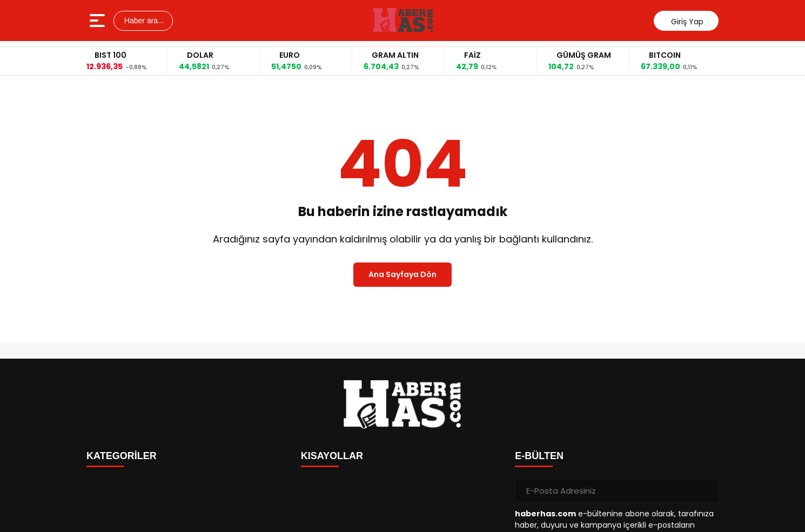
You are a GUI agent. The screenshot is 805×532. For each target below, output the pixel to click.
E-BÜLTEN (539, 456)
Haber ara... (143, 21)
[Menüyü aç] (99, 21)
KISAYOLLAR (332, 456)
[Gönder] (706, 490)
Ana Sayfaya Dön (403, 274)
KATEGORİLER (122, 456)
